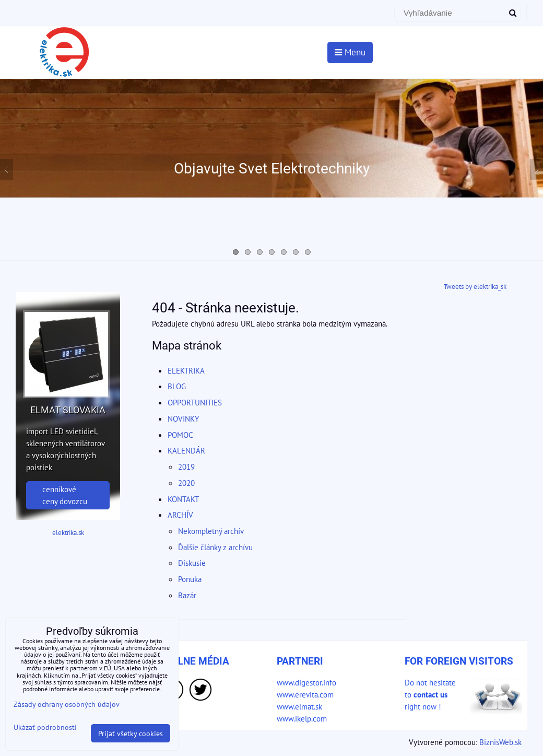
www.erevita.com (305, 694)
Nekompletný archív (211, 531)
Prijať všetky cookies (131, 733)
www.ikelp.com (302, 718)
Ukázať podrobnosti (45, 727)
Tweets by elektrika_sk (475, 287)
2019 (186, 467)
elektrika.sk (68, 533)
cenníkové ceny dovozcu (65, 495)
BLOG (177, 386)
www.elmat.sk (299, 706)
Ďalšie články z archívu (215, 547)
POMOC (180, 435)
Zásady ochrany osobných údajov (67, 704)
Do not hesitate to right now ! (430, 694)
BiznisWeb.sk (500, 742)
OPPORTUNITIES (195, 402)
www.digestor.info (306, 682)
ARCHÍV (180, 515)
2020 (186, 483)
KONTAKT (183, 499)
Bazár (187, 595)
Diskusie (192, 563)
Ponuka (190, 579)
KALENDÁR (186, 450)
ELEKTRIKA (186, 370)
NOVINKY (183, 418)
